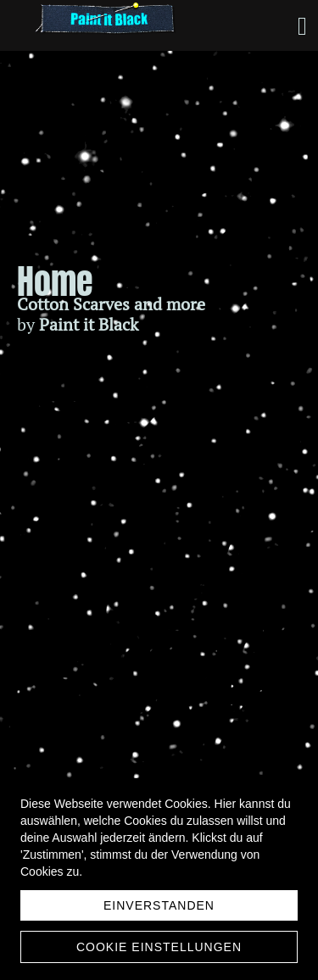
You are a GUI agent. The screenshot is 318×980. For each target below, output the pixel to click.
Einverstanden (159, 905)
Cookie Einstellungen (159, 947)
